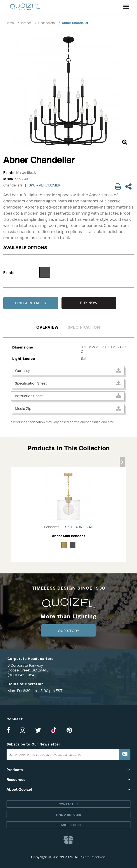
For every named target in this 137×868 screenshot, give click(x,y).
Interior (26, 23)
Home (10, 23)
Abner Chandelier (75, 23)
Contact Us (69, 804)
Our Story (69, 631)
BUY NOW (89, 303)
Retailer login (69, 825)
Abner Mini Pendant (68, 536)
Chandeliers (47, 23)
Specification (84, 327)
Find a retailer (68, 815)
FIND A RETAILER (31, 303)
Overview (47, 327)
